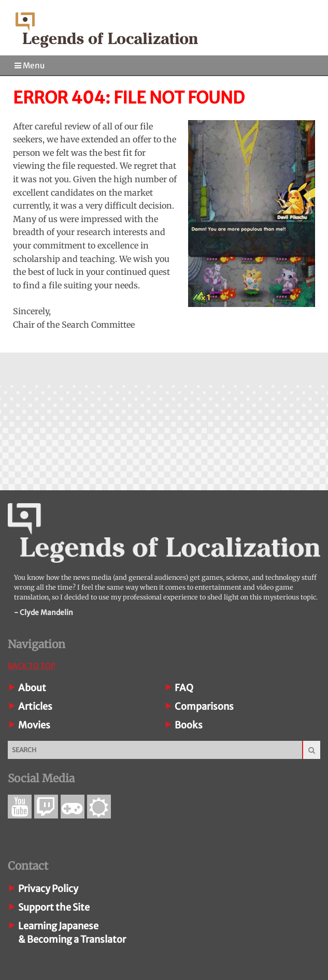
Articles (35, 706)
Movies (34, 725)
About (32, 688)
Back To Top (32, 666)
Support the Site (54, 907)
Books (189, 725)
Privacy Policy (48, 889)
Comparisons (204, 706)
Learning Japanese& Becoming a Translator (72, 933)
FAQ (184, 688)
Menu (30, 65)
